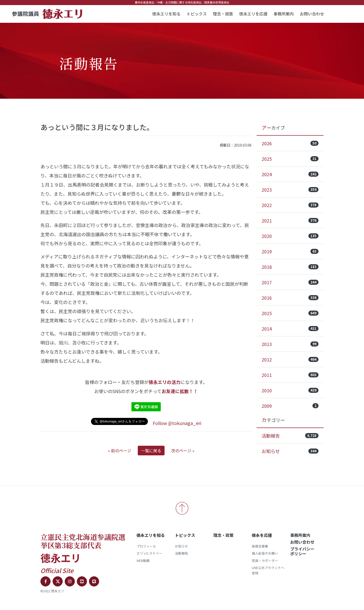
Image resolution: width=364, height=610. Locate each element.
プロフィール (146, 546)
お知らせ (290, 451)
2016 (290, 298)
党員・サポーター (265, 561)
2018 (290, 267)
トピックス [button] (197, 14)
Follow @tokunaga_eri (177, 423)
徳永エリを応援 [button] (253, 14)
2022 (290, 205)
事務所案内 (284, 14)
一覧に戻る (151, 451)
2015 (290, 313)
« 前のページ (120, 451)
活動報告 (290, 436)
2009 (290, 406)
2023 (290, 190)
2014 (290, 329)
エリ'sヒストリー (149, 553)
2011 (290, 375)
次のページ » (183, 451)
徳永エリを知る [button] (166, 14)
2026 (290, 143)
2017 (290, 282)
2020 (290, 236)
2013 (290, 344)
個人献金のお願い (265, 553)
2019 (290, 251)
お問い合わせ (312, 14)
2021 (290, 220)
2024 (290, 174)
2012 (290, 359)
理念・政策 (223, 14)
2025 (290, 159)
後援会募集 (260, 546)
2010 (290, 390)
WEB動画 (143, 561)
